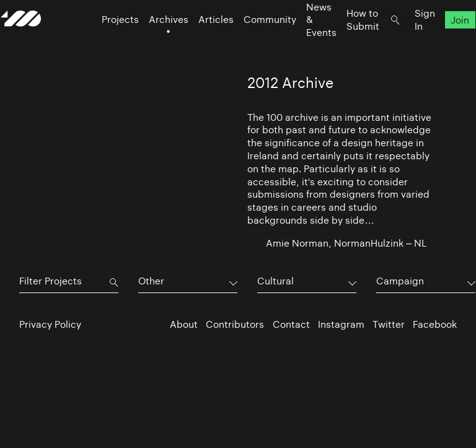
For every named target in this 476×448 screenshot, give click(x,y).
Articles (197, 44)
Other (151, 281)
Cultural (275, 281)
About (184, 324)
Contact (291, 324)
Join (442, 44)
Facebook (435, 324)
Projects (102, 44)
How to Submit (344, 43)
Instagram (341, 324)
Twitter (389, 324)
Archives (150, 44)
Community (251, 44)
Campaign (400, 281)
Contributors (235, 324)
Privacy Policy (50, 324)
